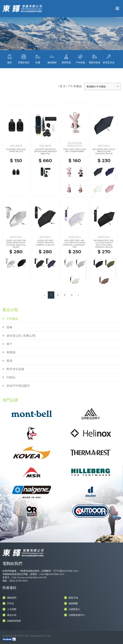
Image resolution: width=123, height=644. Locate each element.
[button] (102, 87)
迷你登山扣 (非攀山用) (19, 336)
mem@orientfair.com (52, 574)
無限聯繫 (71, 603)
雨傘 (7, 327)
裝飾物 (9, 352)
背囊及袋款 (24, 59)
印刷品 (9, 377)
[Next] (78, 295)
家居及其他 (109, 59)
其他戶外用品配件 (16, 386)
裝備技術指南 (12, 621)
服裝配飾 (52, 59)
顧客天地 (71, 598)
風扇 (7, 361)
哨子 (7, 344)
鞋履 (38, 59)
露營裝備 (66, 59)
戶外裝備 (59, 34)
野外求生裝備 (13, 369)
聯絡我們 (9, 598)
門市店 (8, 603)
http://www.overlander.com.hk (29, 577)
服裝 (10, 59)
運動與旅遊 (95, 59)
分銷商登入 (72, 609)
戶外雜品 (72, 34)
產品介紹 (9, 615)
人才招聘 (9, 609)
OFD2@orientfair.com (66, 571)
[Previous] (45, 295)
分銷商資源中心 (74, 615)
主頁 (49, 34)
